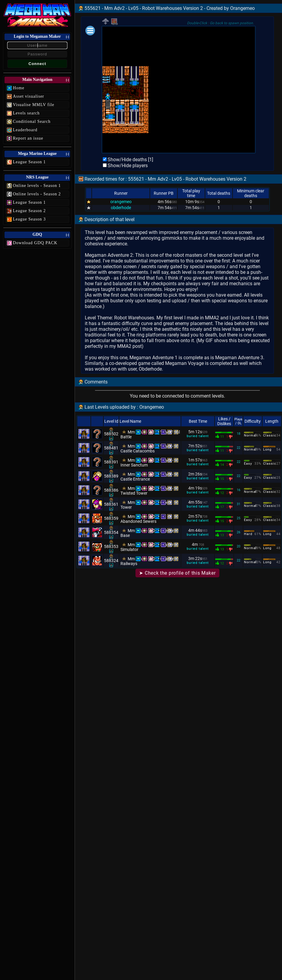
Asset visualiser (28, 96)
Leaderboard (25, 130)
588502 (111, 434)
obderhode (121, 208)
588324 (111, 561)
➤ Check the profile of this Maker (177, 573)
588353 (111, 546)
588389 (111, 476)
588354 (111, 532)
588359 (111, 518)
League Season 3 (29, 219)
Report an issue (28, 138)
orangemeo (121, 202)
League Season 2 (29, 211)
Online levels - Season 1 (37, 186)
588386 (111, 490)
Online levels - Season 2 (37, 194)
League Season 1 (29, 162)
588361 (111, 504)
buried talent (198, 436)
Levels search (26, 113)
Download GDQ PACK (35, 243)
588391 (111, 462)
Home (19, 88)
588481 (111, 448)
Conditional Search (32, 121)
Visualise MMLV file (34, 105)
